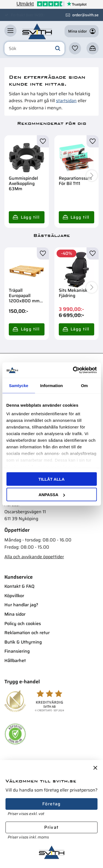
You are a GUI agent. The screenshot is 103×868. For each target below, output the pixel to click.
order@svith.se (85, 15)
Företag (51, 804)
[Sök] (58, 49)
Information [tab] (51, 385)
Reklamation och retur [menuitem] (27, 633)
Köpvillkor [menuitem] (14, 596)
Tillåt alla (51, 479)
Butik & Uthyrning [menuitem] (23, 642)
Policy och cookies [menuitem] (23, 624)
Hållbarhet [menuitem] (15, 661)
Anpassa (52, 495)
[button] (10, 31)
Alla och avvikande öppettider (34, 557)
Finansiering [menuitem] (17, 651)
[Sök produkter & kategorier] (34, 49)
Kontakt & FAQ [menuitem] (19, 586)
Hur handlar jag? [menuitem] (21, 605)
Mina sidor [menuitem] (15, 614)
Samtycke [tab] (19, 385)
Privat (51, 827)
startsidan (66, 101)
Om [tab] (84, 385)
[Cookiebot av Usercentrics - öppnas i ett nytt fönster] (73, 370)
